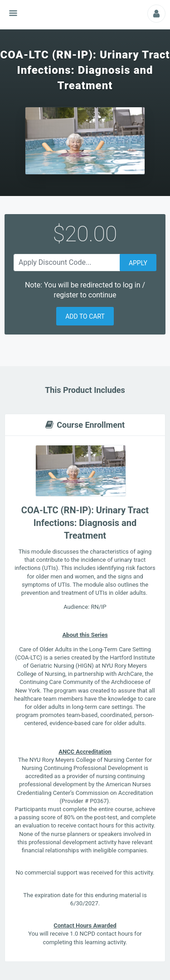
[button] (85, 316)
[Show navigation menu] (13, 13)
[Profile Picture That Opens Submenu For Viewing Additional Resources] (156, 14)
